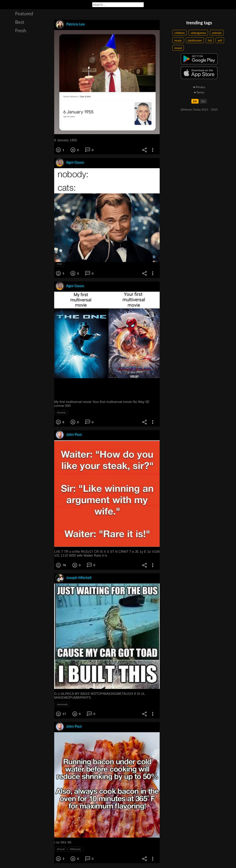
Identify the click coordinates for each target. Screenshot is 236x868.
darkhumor (195, 40)
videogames (198, 33)
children (180, 33)
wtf (220, 40)
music (178, 40)
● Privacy (199, 87)
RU (203, 101)
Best (20, 22)
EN (195, 101)
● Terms (199, 92)
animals (217, 33)
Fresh (21, 30)
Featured (24, 13)
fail (210, 40)
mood (178, 48)
